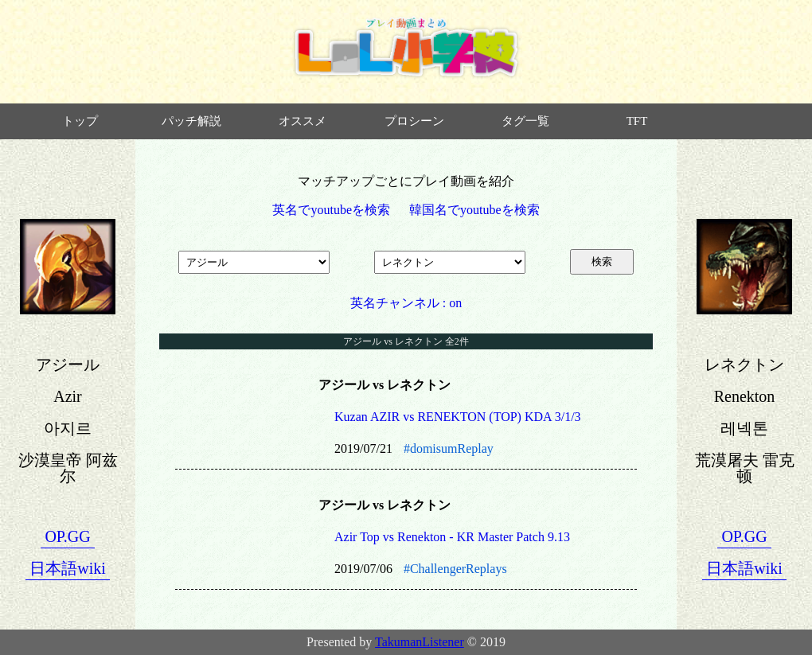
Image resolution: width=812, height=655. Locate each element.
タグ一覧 (525, 121)
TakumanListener (420, 642)
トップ (80, 121)
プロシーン (414, 121)
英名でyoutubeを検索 (331, 210)
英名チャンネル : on (406, 303)
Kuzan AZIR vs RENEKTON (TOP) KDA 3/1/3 (458, 417)
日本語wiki (68, 568)
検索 (602, 261)
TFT (637, 121)
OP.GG (67, 536)
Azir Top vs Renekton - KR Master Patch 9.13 (452, 537)
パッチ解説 (191, 121)
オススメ (303, 121)
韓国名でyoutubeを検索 (474, 210)
